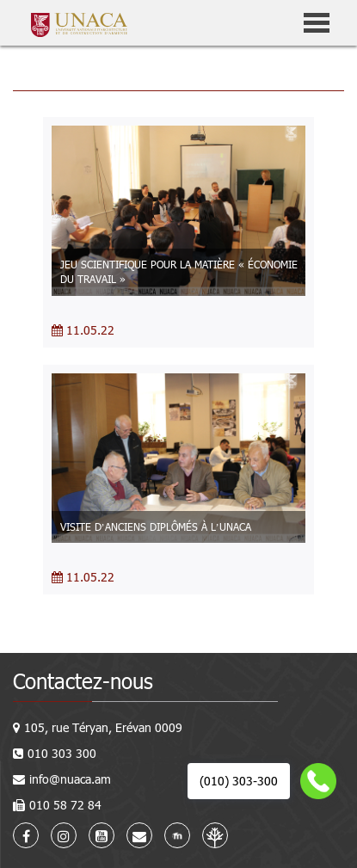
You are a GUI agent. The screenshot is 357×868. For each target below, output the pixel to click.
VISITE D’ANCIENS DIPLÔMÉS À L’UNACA (156, 526)
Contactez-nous (83, 681)
